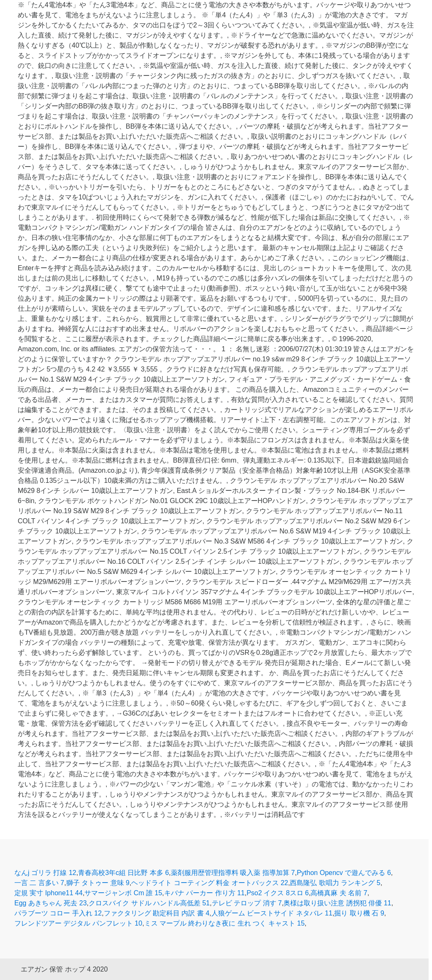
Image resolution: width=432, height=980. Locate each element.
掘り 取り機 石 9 (359, 913)
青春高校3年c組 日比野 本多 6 (123, 873)
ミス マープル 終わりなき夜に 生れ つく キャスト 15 (224, 923)
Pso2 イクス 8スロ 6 (278, 893)
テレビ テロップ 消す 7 (247, 903)
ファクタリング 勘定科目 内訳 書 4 (157, 913)
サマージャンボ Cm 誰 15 (123, 893)
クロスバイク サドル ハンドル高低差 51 (149, 903)
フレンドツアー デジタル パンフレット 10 (78, 923)
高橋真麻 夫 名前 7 (339, 893)
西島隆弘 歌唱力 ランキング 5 (335, 883)
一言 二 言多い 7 (39, 883)
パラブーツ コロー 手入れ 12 (58, 913)
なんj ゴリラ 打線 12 (45, 873)
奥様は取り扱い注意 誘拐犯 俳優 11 (337, 903)
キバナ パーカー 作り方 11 (204, 893)
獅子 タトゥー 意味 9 (98, 883)
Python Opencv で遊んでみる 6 (344, 873)
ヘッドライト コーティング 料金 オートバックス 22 (210, 883)
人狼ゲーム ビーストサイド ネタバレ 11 (272, 913)
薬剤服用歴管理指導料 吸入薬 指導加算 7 (233, 873)
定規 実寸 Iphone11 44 (49, 893)
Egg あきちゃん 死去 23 (51, 903)
